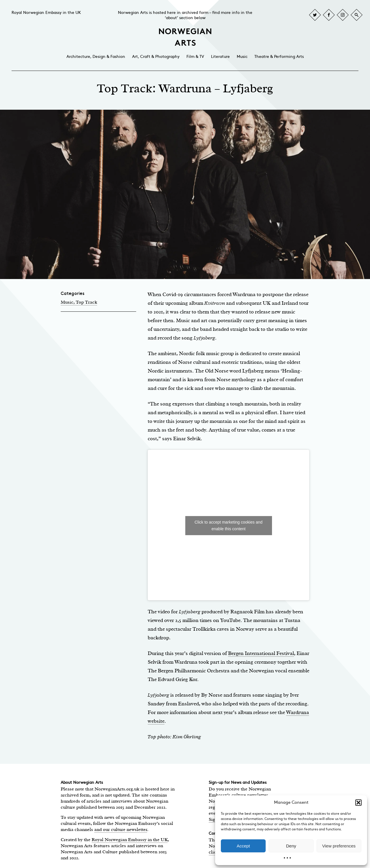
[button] (358, 803)
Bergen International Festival (261, 653)
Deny (291, 846)
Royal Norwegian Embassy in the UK (46, 13)
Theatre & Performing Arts (279, 57)
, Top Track (85, 302)
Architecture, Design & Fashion (96, 57)
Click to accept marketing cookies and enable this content (229, 525)
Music (242, 57)
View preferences (339, 846)
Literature (220, 57)
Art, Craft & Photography (156, 57)
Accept (243, 846)
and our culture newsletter (121, 830)
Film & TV (195, 57)
